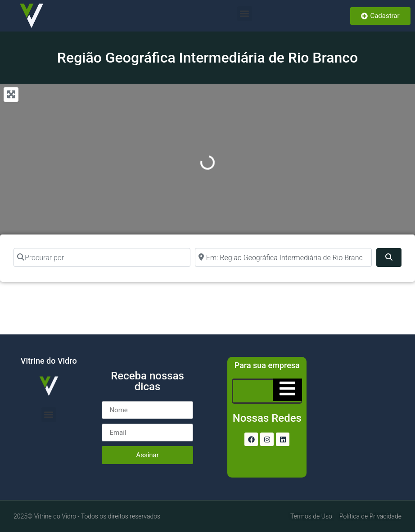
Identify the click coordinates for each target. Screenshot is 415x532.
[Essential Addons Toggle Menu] (287, 390)
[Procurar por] (102, 257)
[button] (245, 14)
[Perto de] (283, 257)
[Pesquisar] (389, 257)
